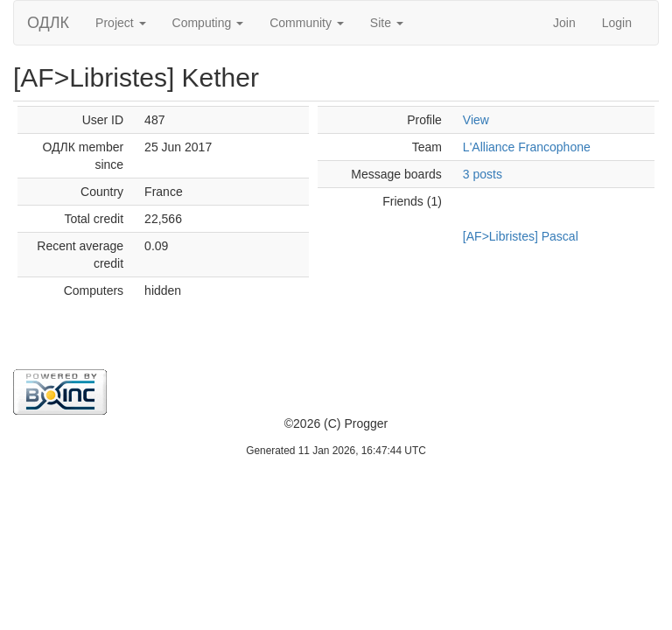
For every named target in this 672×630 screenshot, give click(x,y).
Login (617, 23)
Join (564, 23)
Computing (208, 23)
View (476, 120)
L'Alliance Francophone (527, 147)
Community (307, 23)
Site (387, 23)
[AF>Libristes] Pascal (521, 236)
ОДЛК (48, 23)
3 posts (483, 174)
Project (120, 23)
